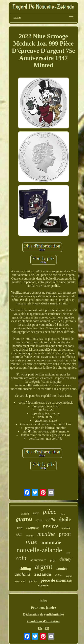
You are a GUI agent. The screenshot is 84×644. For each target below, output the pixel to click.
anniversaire (38, 560)
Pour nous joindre (43, 608)
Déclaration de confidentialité (44, 614)
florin (63, 514)
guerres (24, 519)
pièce (50, 512)
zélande (43, 575)
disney (65, 559)
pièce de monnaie (56, 580)
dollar (59, 575)
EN (40, 628)
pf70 (19, 535)
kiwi (20, 528)
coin (21, 558)
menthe (46, 534)
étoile (65, 519)
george (69, 576)
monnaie (51, 542)
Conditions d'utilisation (43, 621)
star (36, 513)
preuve (51, 526)
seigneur (32, 528)
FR (47, 628)
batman (66, 528)
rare (39, 520)
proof (65, 534)
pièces (33, 581)
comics (62, 568)
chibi (51, 519)
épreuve (44, 585)
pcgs (53, 560)
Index (43, 601)
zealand (23, 574)
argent (44, 567)
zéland (30, 536)
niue (32, 542)
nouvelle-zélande (39, 550)
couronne (20, 581)
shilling (25, 569)
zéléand (25, 514)
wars (68, 553)
